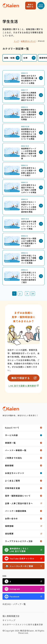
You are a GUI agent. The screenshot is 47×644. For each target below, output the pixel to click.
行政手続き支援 (12, 488)
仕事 (25, 58)
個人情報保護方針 (11, 616)
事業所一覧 (10, 443)
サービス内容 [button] (11, 435)
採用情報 (9, 526)
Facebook (15, 596)
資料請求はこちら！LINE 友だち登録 (19, 550)
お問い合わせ (11, 518)
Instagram (15, 589)
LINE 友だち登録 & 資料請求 (22, 386)
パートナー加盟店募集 (16, 511)
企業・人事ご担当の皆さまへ (19, 503)
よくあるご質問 (12, 481)
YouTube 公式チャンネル (22, 558)
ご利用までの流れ (14, 458)
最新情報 (9, 465)
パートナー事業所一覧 (16, 450)
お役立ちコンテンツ (28, 41)
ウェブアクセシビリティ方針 (19, 541)
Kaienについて (12, 428)
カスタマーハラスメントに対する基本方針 (23, 624)
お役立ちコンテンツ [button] (15, 473)
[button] (41, 6)
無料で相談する (30, 6)
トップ (16, 41)
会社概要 (9, 534)
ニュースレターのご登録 (21, 566)
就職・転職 (9, 58)
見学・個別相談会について (18, 496)
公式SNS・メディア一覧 (14, 604)
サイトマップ (9, 620)
